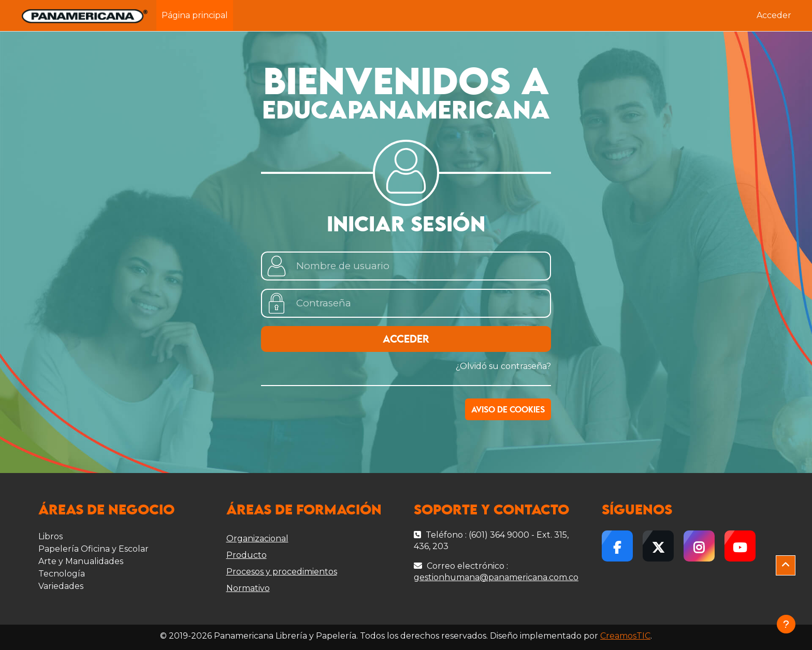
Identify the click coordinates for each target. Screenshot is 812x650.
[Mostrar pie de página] (786, 624)
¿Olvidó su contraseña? (503, 366)
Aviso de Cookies (508, 410)
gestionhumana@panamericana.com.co (496, 577)
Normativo (248, 588)
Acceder (774, 15)
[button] (786, 566)
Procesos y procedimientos (282, 572)
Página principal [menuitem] (195, 15)
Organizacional (257, 538)
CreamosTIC (625, 636)
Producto (247, 555)
